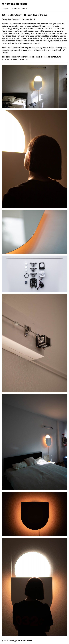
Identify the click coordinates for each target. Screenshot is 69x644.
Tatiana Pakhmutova (11, 15)
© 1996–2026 (17, 641)
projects (6, 9)
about (25, 9)
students (16, 9)
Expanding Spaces (10, 19)
